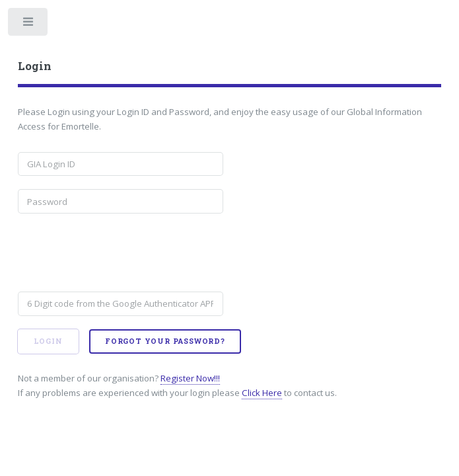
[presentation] (118, 253)
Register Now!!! (190, 378)
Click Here (262, 393)
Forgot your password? (165, 341)
